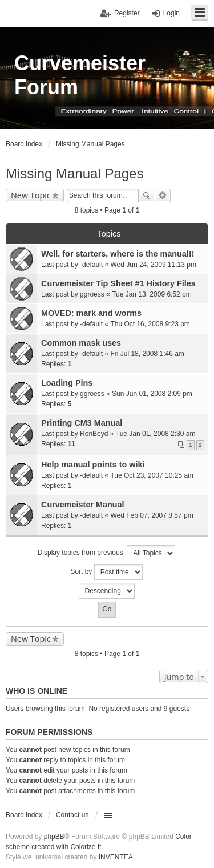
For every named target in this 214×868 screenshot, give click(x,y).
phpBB (54, 837)
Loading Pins (67, 383)
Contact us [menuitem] (72, 815)
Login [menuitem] (171, 13)
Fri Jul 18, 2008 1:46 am (147, 354)
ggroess (92, 294)
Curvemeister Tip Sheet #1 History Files (118, 283)
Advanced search (163, 195)
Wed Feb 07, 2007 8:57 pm (152, 515)
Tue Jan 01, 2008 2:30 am (156, 434)
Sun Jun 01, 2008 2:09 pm (152, 394)
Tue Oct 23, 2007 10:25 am (152, 475)
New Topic (31, 195)
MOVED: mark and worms (91, 313)
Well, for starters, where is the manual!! (118, 254)
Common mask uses (81, 343)
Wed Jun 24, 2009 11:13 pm (153, 265)
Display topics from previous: (107, 553)
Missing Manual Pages (74, 173)
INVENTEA (116, 857)
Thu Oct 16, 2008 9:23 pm (150, 324)
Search (147, 195)
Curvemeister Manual (83, 505)
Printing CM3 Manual (82, 423)
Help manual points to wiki (93, 465)
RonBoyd (94, 434)
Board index (24, 815)
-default (91, 265)
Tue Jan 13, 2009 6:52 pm (152, 294)
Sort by (106, 572)
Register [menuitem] (127, 13)
